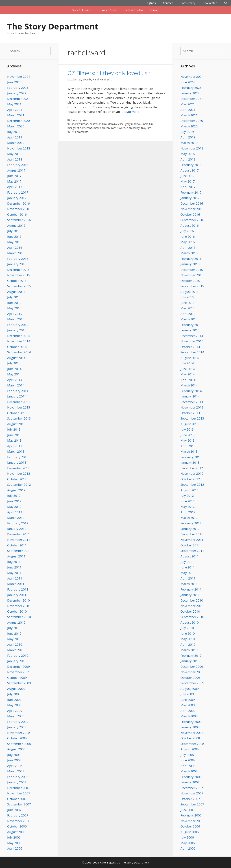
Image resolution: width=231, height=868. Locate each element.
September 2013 (19, 418)
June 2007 (14, 810)
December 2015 (18, 270)
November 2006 (19, 821)
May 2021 (14, 104)
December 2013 (18, 402)
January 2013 (17, 462)
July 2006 (14, 837)
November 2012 (19, 473)
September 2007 (19, 804)
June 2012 (14, 501)
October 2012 (17, 479)
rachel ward (118, 128)
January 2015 (17, 330)
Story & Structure (85, 10)
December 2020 (18, 121)
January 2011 (17, 595)
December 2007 (18, 788)
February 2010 (18, 656)
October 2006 (17, 826)
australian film (98, 124)
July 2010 (14, 628)
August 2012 (16, 490)
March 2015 (16, 319)
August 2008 (16, 749)
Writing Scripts (110, 10)
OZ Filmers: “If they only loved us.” (109, 73)
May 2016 (14, 242)
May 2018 (14, 154)
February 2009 (18, 722)
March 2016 (16, 253)
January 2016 (17, 264)
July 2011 (14, 562)
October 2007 (17, 799)
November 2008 (19, 733)
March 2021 (16, 115)
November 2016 (19, 209)
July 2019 (14, 132)
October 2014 (17, 347)
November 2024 (19, 77)
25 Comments (80, 132)
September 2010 (19, 617)
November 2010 (19, 606)
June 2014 (14, 369)
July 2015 (14, 297)
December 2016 (18, 203)
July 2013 (14, 429)
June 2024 (14, 82)
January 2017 (17, 198)
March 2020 (16, 126)
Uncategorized (80, 120)
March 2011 (16, 584)
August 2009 (16, 689)
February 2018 (18, 165)
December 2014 (18, 336)
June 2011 (14, 567)
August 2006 (16, 832)
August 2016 (16, 225)
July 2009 (14, 694)
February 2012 (18, 523)
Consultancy (188, 3)
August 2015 (16, 292)
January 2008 (17, 782)
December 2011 (18, 534)
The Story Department (53, 26)
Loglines (151, 3)
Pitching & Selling (134, 10)
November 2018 (19, 148)
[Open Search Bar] (226, 3)
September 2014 (19, 352)
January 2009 (17, 727)
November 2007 (19, 793)
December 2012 (18, 468)
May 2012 (14, 507)
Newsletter (210, 3)
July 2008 (14, 755)
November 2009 (19, 672)
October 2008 (17, 738)
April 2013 (15, 446)
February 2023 (18, 88)
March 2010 (16, 650)
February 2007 (18, 815)
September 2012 (19, 485)
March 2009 (16, 716)
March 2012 (16, 518)
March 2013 (16, 451)
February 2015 (18, 325)
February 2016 (18, 259)
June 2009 (14, 700)
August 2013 (16, 424)
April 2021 (15, 110)
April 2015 (15, 314)
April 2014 (15, 380)
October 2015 (17, 281)
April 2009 (15, 711)
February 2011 (18, 589)
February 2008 (18, 777)
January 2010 (17, 661)
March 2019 (16, 143)
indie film (148, 124)
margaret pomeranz (80, 128)
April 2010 (15, 644)
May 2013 (14, 440)
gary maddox (133, 124)
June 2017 (14, 176)
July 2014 (14, 363)
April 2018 (15, 159)
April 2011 (15, 578)
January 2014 (17, 396)
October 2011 (17, 545)
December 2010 (18, 600)
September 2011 (19, 551)
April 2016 (15, 248)
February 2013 (18, 457)
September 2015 (19, 286)
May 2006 (14, 843)
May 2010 (14, 639)
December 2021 (18, 99)
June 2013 (14, 435)
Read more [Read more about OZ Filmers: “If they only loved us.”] (132, 112)
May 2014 (14, 374)
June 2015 (14, 303)
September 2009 (19, 683)
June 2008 (14, 760)
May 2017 (14, 181)
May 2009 (14, 705)
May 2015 (14, 308)
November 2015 (19, 275)
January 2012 (17, 529)
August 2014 (16, 358)
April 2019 (15, 137)
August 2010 (16, 622)
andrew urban (80, 124)
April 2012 (15, 512)
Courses (168, 3)
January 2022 (17, 93)
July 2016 (14, 231)
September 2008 (19, 744)
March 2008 (16, 771)
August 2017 (16, 170)
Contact (154, 10)
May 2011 (14, 573)
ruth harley (133, 128)
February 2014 (18, 391)
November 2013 (19, 407)
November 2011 (19, 540)
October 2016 (17, 214)
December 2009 (18, 667)
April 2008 (15, 766)
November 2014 (19, 341)
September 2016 (19, 220)
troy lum (146, 128)
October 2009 (17, 678)
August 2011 (16, 556)
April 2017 (15, 187)
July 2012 (14, 496)
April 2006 (15, 848)
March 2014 (16, 385)
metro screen (102, 128)
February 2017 (18, 192)
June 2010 (14, 633)
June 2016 (14, 237)
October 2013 (17, 413)
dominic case (116, 124)
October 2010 (17, 611)
